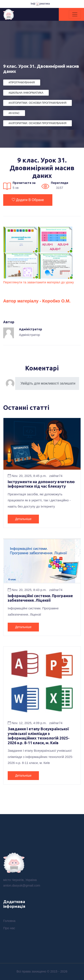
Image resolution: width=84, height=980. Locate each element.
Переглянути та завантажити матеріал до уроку (39, 282)
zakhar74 (56, 476)
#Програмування (22, 82)
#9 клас (14, 113)
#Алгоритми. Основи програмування (38, 103)
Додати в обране (28, 200)
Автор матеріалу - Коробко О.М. (37, 301)
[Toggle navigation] (75, 14)
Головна (9, 921)
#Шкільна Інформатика (26, 93)
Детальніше (23, 519)
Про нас (9, 928)
